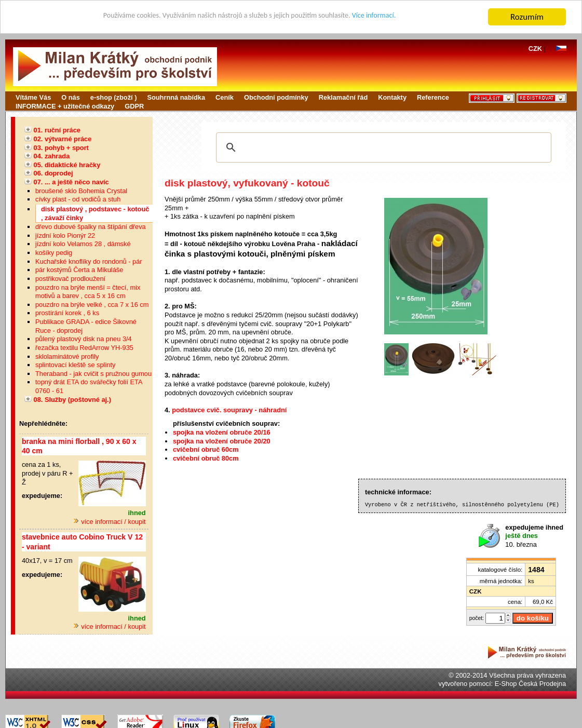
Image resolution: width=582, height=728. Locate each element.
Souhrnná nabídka (176, 97)
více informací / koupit (110, 522)
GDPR (134, 106)
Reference (433, 97)
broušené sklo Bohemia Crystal (81, 191)
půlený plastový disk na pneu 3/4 (84, 339)
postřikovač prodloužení (70, 279)
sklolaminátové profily (67, 356)
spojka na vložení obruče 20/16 (222, 432)
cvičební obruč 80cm (206, 458)
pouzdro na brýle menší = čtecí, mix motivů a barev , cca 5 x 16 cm (88, 292)
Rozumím (527, 17)
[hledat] (382, 147)
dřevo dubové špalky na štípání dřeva (91, 227)
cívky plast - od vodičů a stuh (78, 199)
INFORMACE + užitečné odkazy (65, 106)
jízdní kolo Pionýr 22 (65, 235)
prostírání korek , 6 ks (67, 313)
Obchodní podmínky (276, 97)
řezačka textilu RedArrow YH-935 (84, 348)
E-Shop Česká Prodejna (530, 684)
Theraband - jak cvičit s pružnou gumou (93, 374)
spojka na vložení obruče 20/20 (222, 441)
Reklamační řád (343, 97)
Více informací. (401, 17)
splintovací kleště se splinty (75, 365)
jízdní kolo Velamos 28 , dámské (83, 244)
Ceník (225, 97)
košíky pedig (54, 253)
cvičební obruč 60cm (206, 449)
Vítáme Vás (33, 97)
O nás (71, 97)
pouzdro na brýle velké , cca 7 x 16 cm (92, 305)
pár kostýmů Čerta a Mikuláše (79, 270)
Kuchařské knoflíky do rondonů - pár (89, 261)
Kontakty (392, 97)
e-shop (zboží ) (114, 97)
